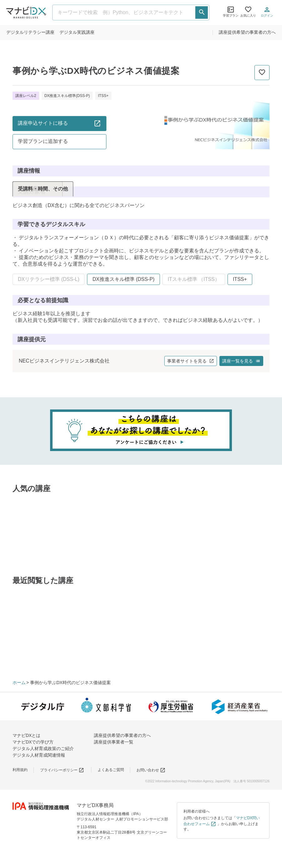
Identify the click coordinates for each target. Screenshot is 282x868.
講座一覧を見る (241, 361)
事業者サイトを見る (191, 361)
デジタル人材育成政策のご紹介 (43, 749)
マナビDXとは (26, 735)
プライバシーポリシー (62, 770)
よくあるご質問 (111, 770)
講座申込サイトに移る (59, 123)
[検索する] (202, 13)
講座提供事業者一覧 (114, 742)
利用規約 (20, 770)
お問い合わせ (151, 770)
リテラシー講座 (30, 32)
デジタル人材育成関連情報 (39, 755)
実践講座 (77, 32)
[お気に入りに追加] (262, 73)
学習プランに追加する (43, 141)
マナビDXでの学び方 (33, 742)
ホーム (19, 683)
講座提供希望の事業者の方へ (247, 32)
